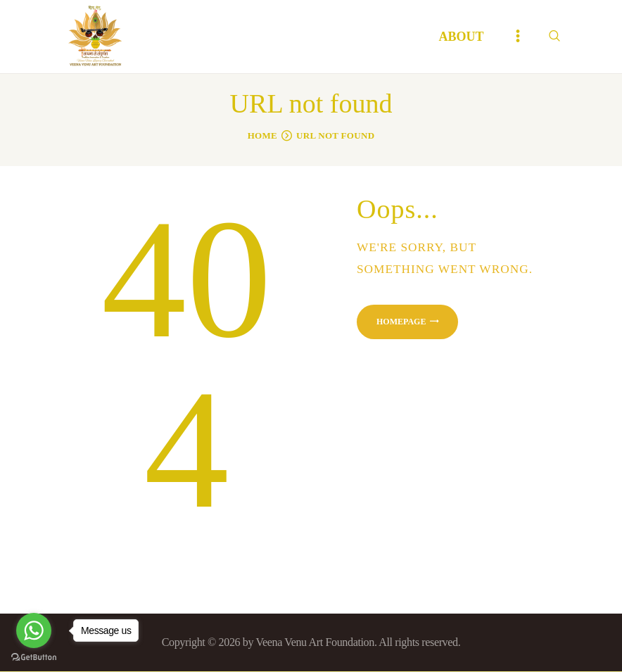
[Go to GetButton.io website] (34, 658)
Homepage (401, 322)
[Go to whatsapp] (34, 630)
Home (262, 135)
